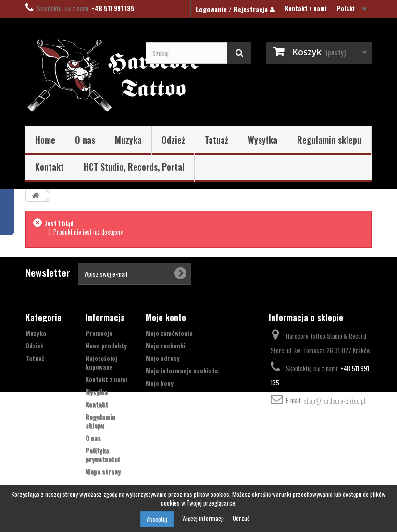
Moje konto (166, 317)
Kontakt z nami (306, 8)
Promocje (99, 333)
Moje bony (160, 383)
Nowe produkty (106, 346)
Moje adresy (163, 358)
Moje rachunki (166, 346)
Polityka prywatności (103, 455)
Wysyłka (263, 140)
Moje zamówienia (169, 333)
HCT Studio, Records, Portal (134, 167)
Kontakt (50, 167)
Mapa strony (103, 471)
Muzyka (128, 140)
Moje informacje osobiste (182, 371)
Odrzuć (241, 518)
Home (45, 140)
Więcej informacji (204, 518)
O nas (85, 140)
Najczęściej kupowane (101, 362)
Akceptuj (157, 519)
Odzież (173, 140)
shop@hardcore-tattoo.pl (334, 400)
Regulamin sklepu (329, 140)
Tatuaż (217, 140)
